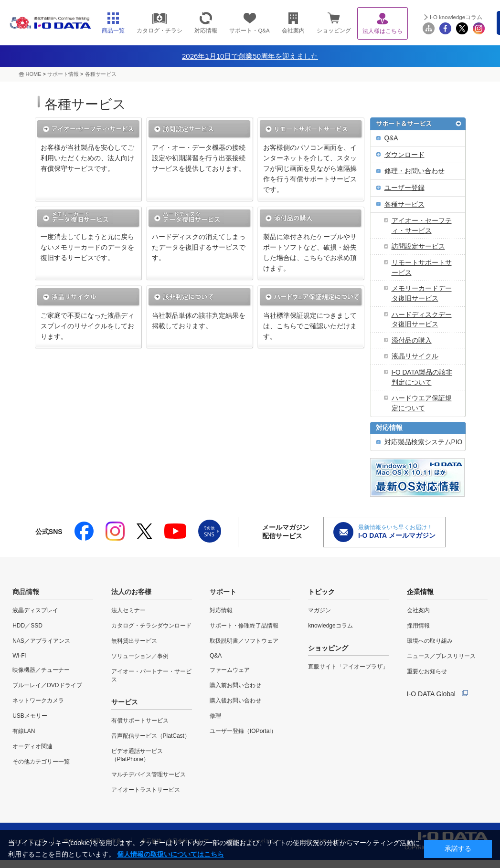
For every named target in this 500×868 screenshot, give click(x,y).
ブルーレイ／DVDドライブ (47, 685)
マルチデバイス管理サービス (149, 774)
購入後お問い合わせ (235, 701)
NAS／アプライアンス (41, 641)
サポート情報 (63, 74)
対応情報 (389, 428)
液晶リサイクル (415, 356)
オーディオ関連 (32, 746)
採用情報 (418, 626)
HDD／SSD (27, 626)
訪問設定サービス (418, 246)
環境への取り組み (430, 641)
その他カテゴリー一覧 (41, 762)
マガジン (319, 610)
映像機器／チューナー (41, 670)
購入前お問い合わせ (235, 685)
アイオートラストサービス (146, 790)
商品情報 (26, 592)
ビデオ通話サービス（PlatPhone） (137, 755)
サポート (223, 592)
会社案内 (418, 610)
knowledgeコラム (330, 626)
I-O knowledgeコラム (456, 17)
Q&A (391, 138)
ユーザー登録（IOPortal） (243, 731)
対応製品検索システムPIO (424, 442)
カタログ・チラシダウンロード (151, 626)
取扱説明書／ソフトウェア (244, 641)
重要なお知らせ (427, 671)
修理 (215, 716)
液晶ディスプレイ (35, 610)
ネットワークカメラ (38, 701)
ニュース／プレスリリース (441, 656)
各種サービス (101, 74)
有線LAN (24, 731)
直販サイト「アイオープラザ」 (348, 667)
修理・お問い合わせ (415, 171)
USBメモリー (30, 716)
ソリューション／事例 (140, 656)
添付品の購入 (412, 340)
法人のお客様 (131, 592)
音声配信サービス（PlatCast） (151, 736)
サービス (125, 702)
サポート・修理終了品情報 (244, 626)
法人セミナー (128, 610)
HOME (34, 74)
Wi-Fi (19, 656)
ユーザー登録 (404, 188)
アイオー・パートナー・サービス (151, 675)
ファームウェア (230, 670)
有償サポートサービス (140, 721)
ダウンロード (404, 155)
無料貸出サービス (134, 641)
